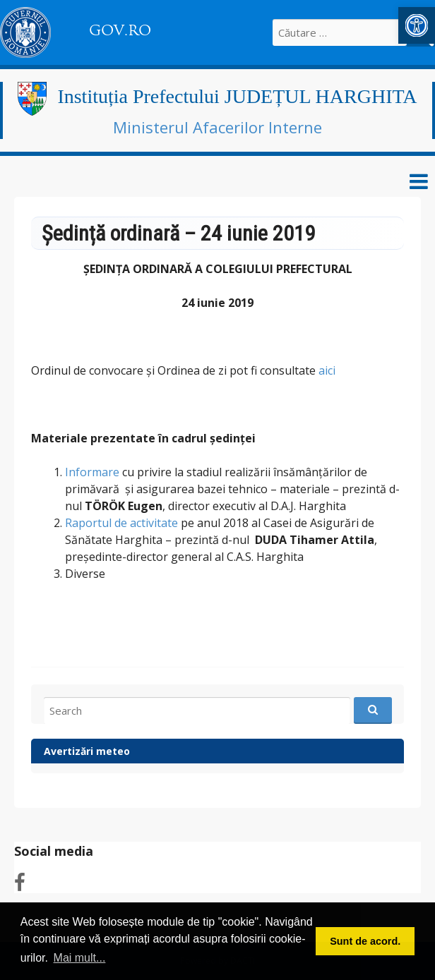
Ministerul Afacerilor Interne (218, 127)
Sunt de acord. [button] (365, 941)
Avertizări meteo (87, 751)
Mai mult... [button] (80, 958)
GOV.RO (120, 30)
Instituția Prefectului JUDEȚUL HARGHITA (237, 96)
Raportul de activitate (121, 523)
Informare (92, 472)
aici (327, 370)
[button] (417, 25)
